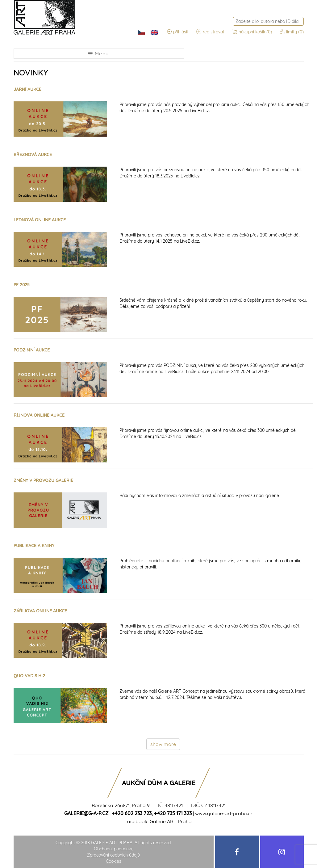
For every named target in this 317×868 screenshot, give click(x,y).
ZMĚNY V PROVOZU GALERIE (43, 480)
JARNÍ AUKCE (27, 89)
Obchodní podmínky (114, 849)
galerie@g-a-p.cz (86, 813)
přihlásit (178, 32)
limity (292, 32)
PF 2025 (22, 285)
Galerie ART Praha (171, 821)
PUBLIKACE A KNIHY (34, 546)
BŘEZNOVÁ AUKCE (33, 155)
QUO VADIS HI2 (29, 676)
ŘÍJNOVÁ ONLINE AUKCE (39, 415)
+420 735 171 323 (173, 813)
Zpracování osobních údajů (113, 855)
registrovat (210, 32)
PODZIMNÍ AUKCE (32, 350)
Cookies (114, 861)
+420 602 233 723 (132, 813)
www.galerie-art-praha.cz (224, 813)
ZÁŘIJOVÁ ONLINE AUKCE (40, 611)
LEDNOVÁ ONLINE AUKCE (40, 220)
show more (163, 744)
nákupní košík (253, 32)
